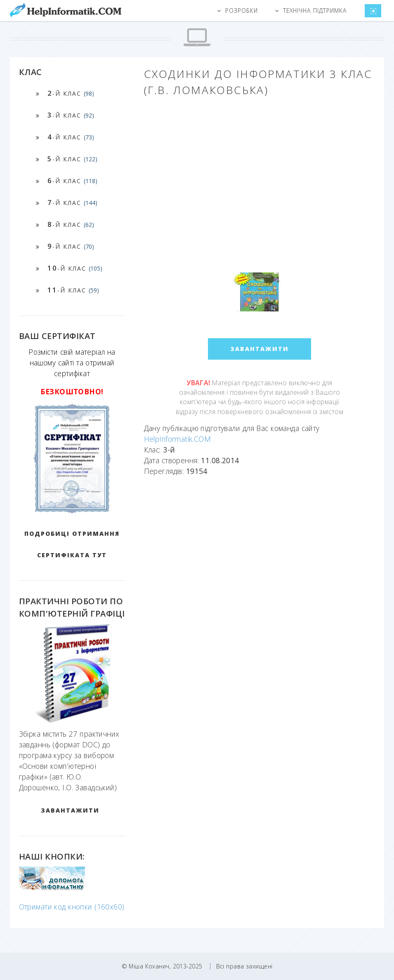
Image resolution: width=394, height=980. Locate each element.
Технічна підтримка (315, 11)
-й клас (71, 93)
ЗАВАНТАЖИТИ (70, 810)
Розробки (242, 11)
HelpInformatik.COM (178, 439)
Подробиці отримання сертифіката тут (72, 544)
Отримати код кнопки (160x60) (72, 907)
